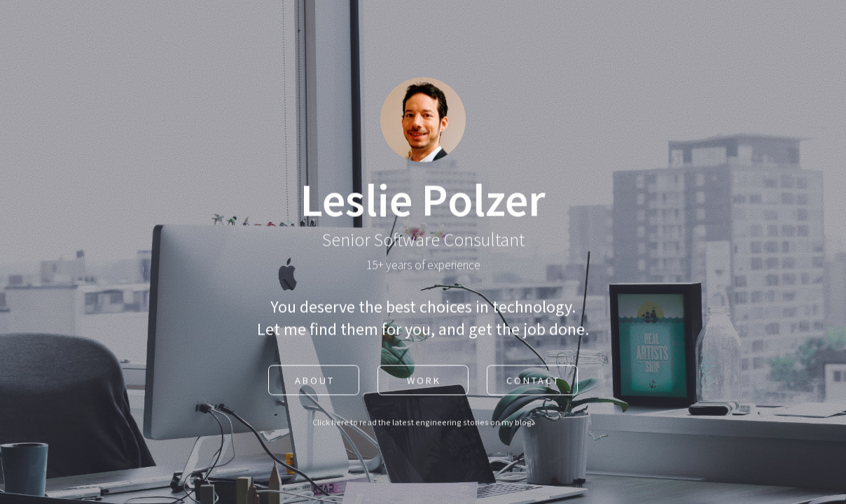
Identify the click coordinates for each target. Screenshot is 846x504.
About (315, 381)
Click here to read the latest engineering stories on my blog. (423, 423)
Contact (533, 381)
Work (424, 381)
